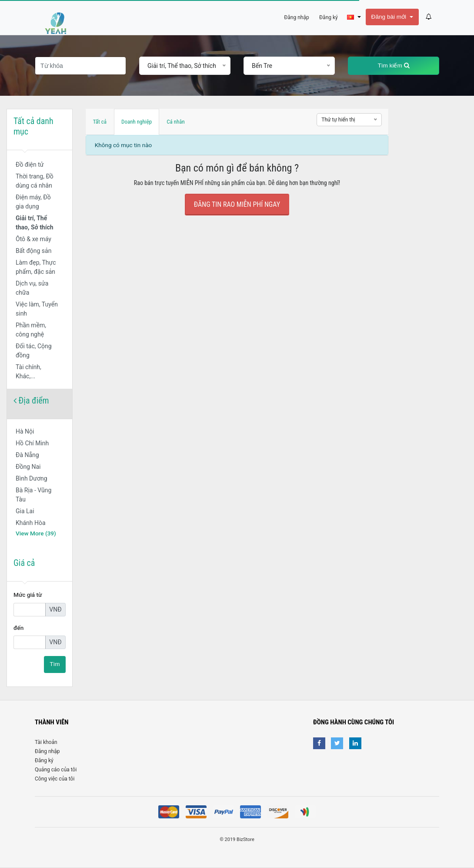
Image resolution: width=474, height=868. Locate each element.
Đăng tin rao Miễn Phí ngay (237, 204)
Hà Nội (25, 431)
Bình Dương (32, 478)
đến (18, 628)
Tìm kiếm (393, 66)
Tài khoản (46, 742)
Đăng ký (44, 760)
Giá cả (24, 563)
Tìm (55, 664)
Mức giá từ (28, 595)
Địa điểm (31, 400)
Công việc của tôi (55, 779)
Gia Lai (25, 511)
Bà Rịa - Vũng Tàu (33, 495)
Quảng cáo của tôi (56, 770)
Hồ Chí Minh (32, 443)
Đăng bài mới (390, 17)
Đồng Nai (28, 467)
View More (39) (36, 533)
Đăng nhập (47, 751)
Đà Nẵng (27, 455)
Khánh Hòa (31, 523)
